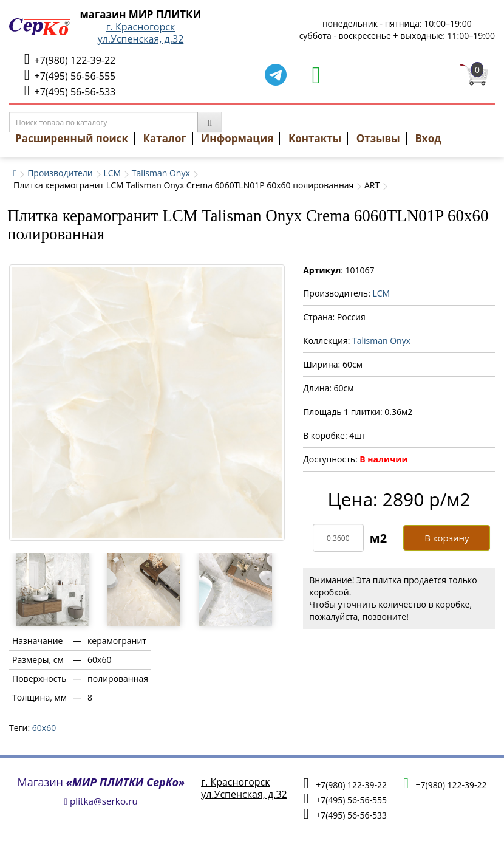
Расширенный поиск (72, 138)
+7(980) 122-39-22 (70, 59)
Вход (428, 138)
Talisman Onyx (161, 173)
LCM (112, 173)
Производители (60, 173)
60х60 (44, 728)
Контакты (315, 138)
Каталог (165, 138)
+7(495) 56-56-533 (70, 91)
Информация (237, 138)
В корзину (447, 538)
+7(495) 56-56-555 (70, 75)
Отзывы (378, 138)
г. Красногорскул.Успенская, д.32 (141, 33)
